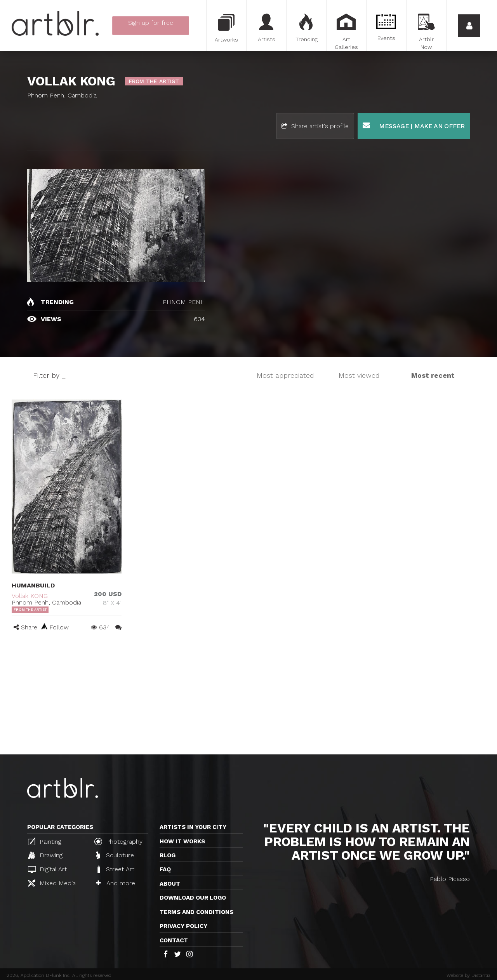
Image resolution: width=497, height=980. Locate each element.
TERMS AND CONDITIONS (196, 912)
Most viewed (359, 375)
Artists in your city (193, 827)
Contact (174, 940)
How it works (182, 841)
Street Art (115, 869)
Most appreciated (285, 375)
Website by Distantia (468, 975)
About (170, 884)
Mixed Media (52, 883)
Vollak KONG (30, 596)
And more (116, 883)
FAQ (165, 869)
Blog (168, 855)
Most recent (433, 375)
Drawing (45, 855)
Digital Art (47, 869)
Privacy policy (183, 926)
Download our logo (193, 898)
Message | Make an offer (414, 126)
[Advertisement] (248, 696)
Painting (45, 841)
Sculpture (115, 855)
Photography (118, 841)
